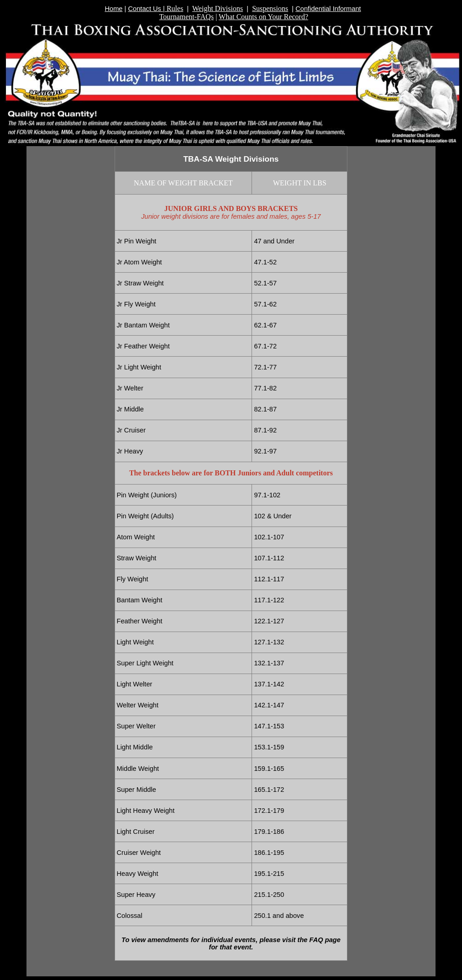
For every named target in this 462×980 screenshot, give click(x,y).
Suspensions (270, 8)
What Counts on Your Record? (263, 17)
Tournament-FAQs (186, 17)
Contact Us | (147, 9)
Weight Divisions (218, 8)
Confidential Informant (328, 9)
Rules (175, 8)
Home (113, 9)
